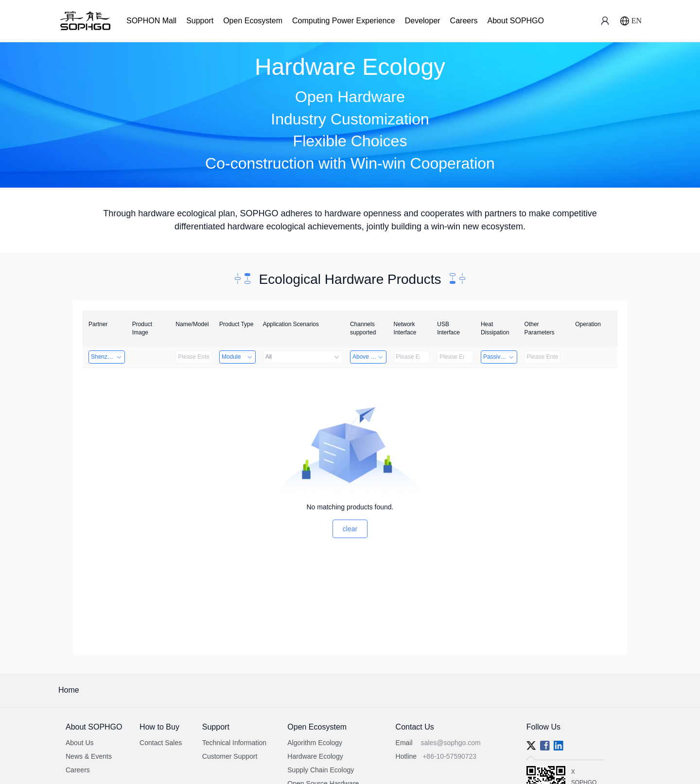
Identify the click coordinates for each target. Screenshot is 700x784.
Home (69, 690)
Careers (464, 21)
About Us (80, 743)
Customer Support (230, 756)
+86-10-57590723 (449, 756)
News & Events (89, 756)
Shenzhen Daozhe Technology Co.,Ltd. (108, 357)
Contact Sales (161, 743)
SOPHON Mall (151, 21)
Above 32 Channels (369, 357)
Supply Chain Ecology (321, 770)
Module (237, 357)
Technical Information (234, 743)
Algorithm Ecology (315, 743)
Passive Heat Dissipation (500, 357)
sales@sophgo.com (451, 743)
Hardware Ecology (315, 756)
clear (350, 529)
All (303, 357)
